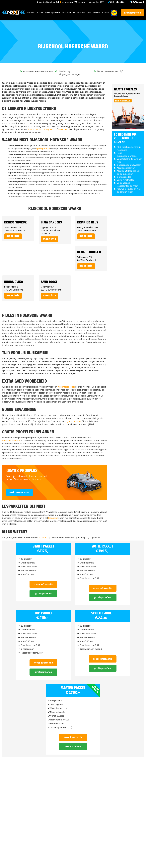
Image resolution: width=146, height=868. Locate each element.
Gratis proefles (43, 594)
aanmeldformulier (11, 441)
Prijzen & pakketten (53, 13)
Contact (106, 13)
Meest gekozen (95, 689)
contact (43, 538)
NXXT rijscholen (69, 13)
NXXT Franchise (94, 13)
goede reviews (74, 421)
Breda (52, 129)
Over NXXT (81, 13)
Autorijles (31, 13)
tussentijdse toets (66, 387)
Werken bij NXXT (96, 2)
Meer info (13, 236)
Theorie (40, 13)
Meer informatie (43, 584)
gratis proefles (132, 13)
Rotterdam (33, 129)
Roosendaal (64, 129)
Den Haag (44, 129)
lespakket (53, 518)
